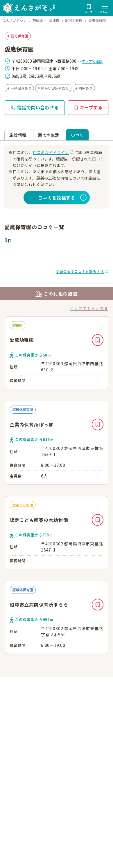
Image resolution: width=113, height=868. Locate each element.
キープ (98, 340)
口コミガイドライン (51, 152)
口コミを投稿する (57, 198)
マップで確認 (90, 61)
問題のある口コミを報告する (80, 271)
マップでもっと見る (89, 308)
